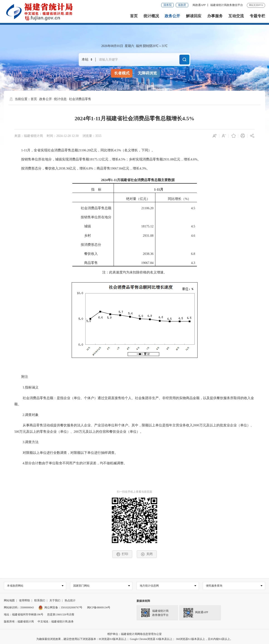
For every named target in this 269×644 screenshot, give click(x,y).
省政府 (182, 5)
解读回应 (194, 16)
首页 (134, 16)
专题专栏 (257, 16)
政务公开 (172, 16)
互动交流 (236, 16)
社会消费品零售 (80, 99)
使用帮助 (24, 601)
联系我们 (40, 601)
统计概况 (151, 16)
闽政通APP (199, 5)
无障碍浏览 (147, 73)
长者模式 (122, 73)
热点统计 (70, 601)
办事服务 (215, 16)
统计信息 (60, 99)
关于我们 (55, 601)
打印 (122, 554)
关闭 (147, 554)
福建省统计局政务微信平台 (227, 5)
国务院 (168, 5)
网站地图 (9, 601)
